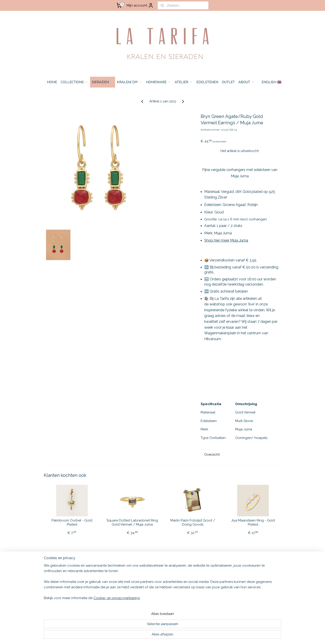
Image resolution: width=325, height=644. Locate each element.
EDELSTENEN (207, 82)
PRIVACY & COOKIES (54, 581)
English (95, 571)
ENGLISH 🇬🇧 (272, 82)
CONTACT (47, 585)
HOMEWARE (159, 82)
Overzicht (212, 455)
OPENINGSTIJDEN (53, 590)
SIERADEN (103, 82)
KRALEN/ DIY (130, 82)
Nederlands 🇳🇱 (100, 576)
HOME (52, 82)
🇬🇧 (103, 571)
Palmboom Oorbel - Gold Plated (72, 522)
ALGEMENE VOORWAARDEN (61, 571)
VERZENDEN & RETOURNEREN (62, 576)
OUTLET (228, 82)
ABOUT (246, 82)
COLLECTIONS (74, 82)
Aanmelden (202, 582)
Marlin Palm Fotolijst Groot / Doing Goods (193, 522)
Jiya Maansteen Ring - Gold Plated (253, 522)
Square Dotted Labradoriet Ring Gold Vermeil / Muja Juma (132, 522)
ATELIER (184, 82)
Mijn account (140, 5)
